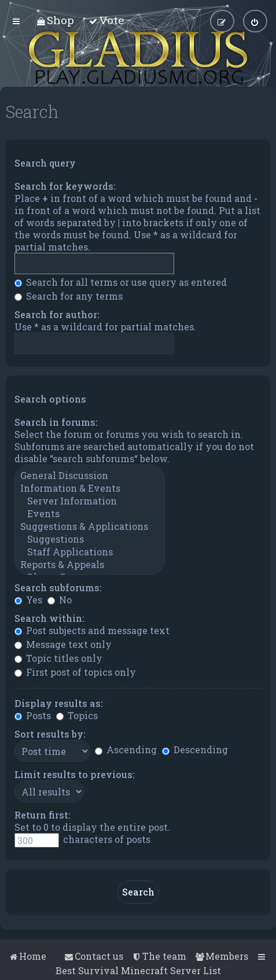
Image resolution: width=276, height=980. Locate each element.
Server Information (90, 501)
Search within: (49, 618)
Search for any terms (69, 296)
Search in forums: (56, 422)
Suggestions (90, 539)
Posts (33, 715)
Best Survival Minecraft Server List (138, 970)
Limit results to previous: (75, 774)
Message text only (63, 644)
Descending (195, 749)
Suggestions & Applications (90, 526)
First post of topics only (75, 672)
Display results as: (59, 703)
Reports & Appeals (90, 565)
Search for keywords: (65, 186)
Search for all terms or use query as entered (121, 282)
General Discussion (90, 476)
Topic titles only (58, 658)
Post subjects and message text (92, 630)
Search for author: (57, 314)
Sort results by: (50, 734)
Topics (77, 715)
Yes (28, 600)
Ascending (126, 749)
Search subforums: (58, 587)
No (60, 600)
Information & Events (90, 488)
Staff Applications (90, 552)
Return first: (43, 815)
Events (90, 514)
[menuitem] (55, 20)
